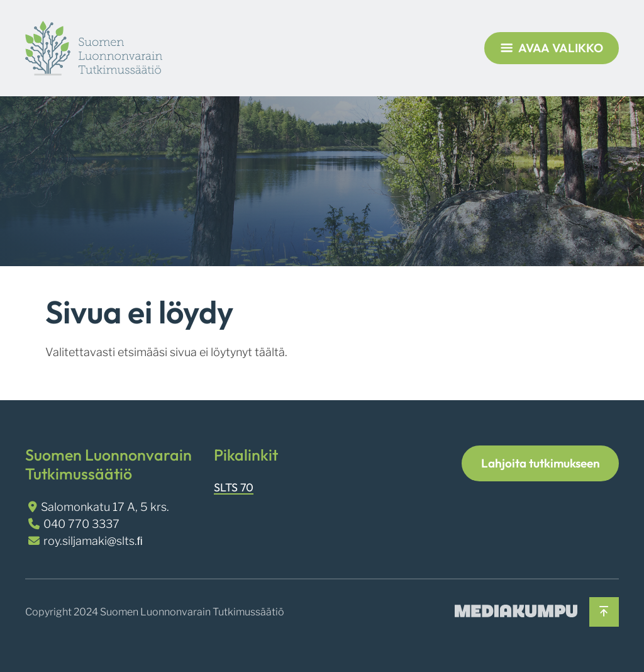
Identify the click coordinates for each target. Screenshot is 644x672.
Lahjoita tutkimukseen (541, 463)
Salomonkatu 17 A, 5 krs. (105, 507)
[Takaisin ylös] (604, 612)
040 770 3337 (81, 524)
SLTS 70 (234, 487)
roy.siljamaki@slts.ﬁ (93, 541)
